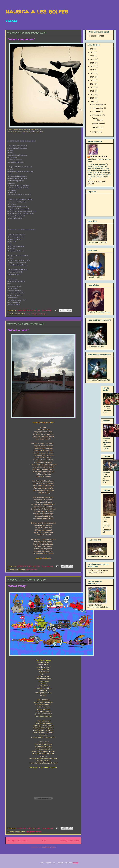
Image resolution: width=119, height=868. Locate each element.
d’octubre (96, 111)
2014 (93, 84)
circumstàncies (32, 570)
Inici (44, 841)
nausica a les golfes (37, 11)
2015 (93, 80)
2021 (93, 59)
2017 (93, 73)
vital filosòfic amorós (34, 832)
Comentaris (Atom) (49, 847)
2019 (93, 66)
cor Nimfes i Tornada (96, 36)
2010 (93, 98)
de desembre (98, 104)
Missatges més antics (70, 841)
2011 (93, 94)
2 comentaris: (47, 310)
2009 (93, 101)
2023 (93, 52)
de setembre (98, 115)
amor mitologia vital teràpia (36, 314)
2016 (93, 77)
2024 (93, 49)
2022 (93, 56)
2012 (93, 91)
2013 (93, 87)
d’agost (96, 132)
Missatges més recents (18, 841)
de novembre (98, 108)
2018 (93, 70)
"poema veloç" (17, 586)
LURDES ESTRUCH (98, 157)
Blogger (76, 863)
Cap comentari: (48, 566)
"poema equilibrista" (21, 39)
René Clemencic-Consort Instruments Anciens (98, 571)
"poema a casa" (18, 330)
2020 (93, 63)
